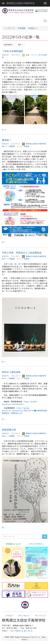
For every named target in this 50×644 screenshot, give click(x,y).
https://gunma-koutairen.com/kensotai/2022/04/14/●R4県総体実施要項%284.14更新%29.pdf (24, 411)
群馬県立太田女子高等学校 (21, 3)
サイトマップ (40, 616)
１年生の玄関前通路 (12, 51)
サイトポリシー (25, 616)
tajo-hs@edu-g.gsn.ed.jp (21, 631)
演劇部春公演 (9, 430)
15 (4, 130)
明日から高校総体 (11, 372)
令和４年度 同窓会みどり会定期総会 (22, 253)
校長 (26, 55)
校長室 (27, 146)
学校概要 (22, 28)
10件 (20, 45)
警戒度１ (7, 140)
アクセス (9, 616)
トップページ (9, 28)
